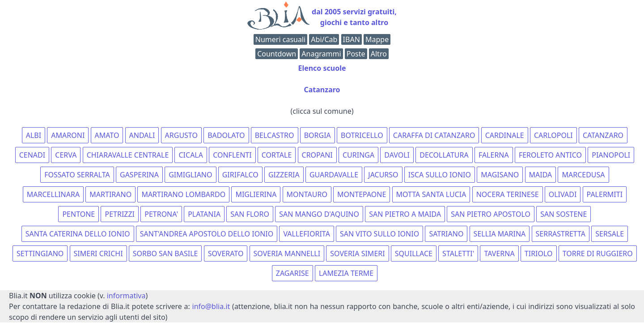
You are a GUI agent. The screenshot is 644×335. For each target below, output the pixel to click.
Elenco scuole (322, 68)
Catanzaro (322, 90)
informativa (126, 296)
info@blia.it (211, 306)
